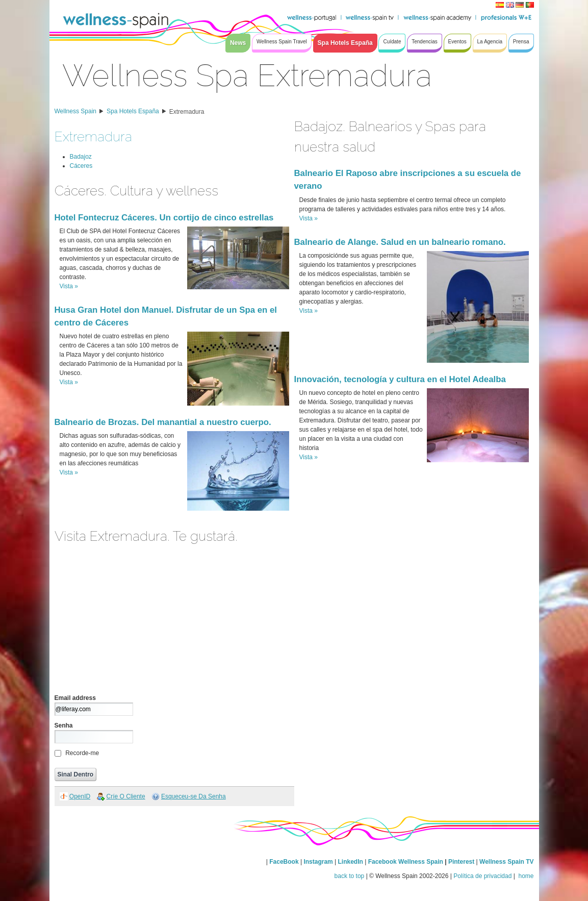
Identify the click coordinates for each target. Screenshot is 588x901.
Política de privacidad (482, 876)
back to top (350, 876)
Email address (75, 698)
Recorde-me (82, 753)
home (525, 876)
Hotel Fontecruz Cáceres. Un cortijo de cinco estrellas (164, 218)
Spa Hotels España (133, 111)
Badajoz (81, 157)
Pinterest (462, 862)
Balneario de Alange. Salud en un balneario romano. (400, 242)
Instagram (318, 862)
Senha (64, 725)
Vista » (69, 286)
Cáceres (81, 166)
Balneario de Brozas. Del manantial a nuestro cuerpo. (163, 422)
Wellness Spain (76, 111)
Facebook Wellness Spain (406, 862)
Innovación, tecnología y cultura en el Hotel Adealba (400, 379)
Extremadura (187, 112)
